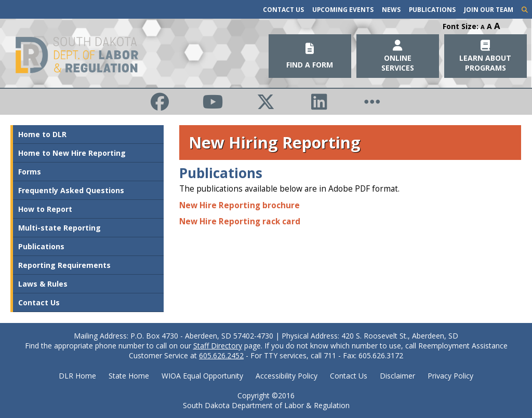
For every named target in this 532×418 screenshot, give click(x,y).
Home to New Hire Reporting (72, 153)
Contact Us (283, 9)
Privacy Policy (450, 376)
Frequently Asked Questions (71, 190)
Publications (432, 9)
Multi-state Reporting (59, 228)
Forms (30, 172)
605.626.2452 (221, 355)
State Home (129, 376)
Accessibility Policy (287, 376)
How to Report (45, 209)
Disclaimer (397, 376)
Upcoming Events (343, 9)
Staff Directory (218, 346)
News (391, 9)
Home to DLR (42, 134)
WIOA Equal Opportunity (202, 376)
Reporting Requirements (64, 265)
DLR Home (77, 376)
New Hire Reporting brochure (240, 205)
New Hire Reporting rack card (240, 221)
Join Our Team (489, 9)
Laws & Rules (43, 284)
